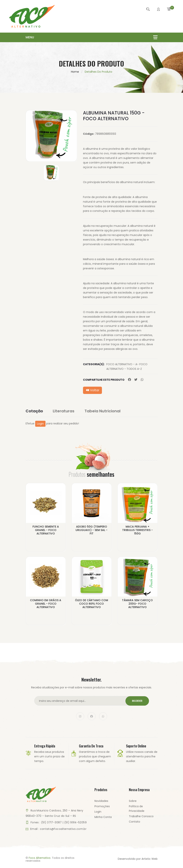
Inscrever (137, 701)
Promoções (102, 806)
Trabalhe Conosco (141, 816)
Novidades (101, 801)
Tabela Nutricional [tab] (103, 411)
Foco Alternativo (40, 858)
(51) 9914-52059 (75, 822)
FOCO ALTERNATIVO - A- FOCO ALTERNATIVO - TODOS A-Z (127, 367)
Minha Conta (103, 817)
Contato (135, 822)
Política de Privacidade (137, 809)
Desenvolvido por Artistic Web (138, 859)
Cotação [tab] (34, 411)
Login (40, 424)
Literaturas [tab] (64, 411)
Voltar (92, 390)
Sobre (133, 801)
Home (75, 72)
